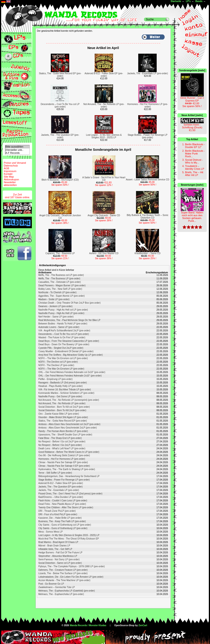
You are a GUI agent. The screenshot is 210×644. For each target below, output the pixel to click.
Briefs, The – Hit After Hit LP (194, 174)
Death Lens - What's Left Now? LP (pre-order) (62, 448)
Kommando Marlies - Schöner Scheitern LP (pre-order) (66, 393)
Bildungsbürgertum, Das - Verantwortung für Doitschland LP (69, 476)
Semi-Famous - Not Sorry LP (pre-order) (59, 559)
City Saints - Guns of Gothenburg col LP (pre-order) (65, 525)
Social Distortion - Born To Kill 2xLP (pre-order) (62, 410)
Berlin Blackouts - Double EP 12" (195, 146)
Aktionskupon (11, 179)
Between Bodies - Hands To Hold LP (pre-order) (63, 324)
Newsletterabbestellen (10, 184)
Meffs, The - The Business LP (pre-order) (59, 279)
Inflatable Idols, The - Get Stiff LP (55, 549)
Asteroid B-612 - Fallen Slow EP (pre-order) (104, 75)
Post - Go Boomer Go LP (51, 584)
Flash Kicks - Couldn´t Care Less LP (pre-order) (63, 501)
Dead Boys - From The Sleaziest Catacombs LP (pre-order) (69, 341)
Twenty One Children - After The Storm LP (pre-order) (66, 507)
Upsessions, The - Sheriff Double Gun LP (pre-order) (65, 435)
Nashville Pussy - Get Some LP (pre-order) (60, 396)
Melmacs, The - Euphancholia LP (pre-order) (61, 594)
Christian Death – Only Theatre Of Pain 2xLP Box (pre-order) (69, 303)
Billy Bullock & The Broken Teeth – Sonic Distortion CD (147, 216)
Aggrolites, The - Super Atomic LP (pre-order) (61, 296)
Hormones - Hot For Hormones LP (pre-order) (147, 105)
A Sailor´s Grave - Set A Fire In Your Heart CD (104, 179)
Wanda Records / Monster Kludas (88, 625)
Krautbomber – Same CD (147, 253)
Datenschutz (11, 166)
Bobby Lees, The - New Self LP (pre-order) (60, 289)
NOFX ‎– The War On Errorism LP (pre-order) (61, 369)
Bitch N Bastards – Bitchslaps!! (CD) (60, 180)
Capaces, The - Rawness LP (60, 253)
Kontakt (8, 174)
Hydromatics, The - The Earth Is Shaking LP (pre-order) (67, 469)
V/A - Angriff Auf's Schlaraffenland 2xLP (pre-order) (64, 331)
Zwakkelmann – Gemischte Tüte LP (57, 587)
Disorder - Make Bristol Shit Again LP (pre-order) (63, 417)
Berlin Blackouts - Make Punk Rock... (195, 154)
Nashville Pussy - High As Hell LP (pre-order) (61, 313)
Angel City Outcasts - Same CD (104, 215)
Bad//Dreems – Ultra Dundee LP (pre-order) (61, 497)
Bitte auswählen (17, 147)
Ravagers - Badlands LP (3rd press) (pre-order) (63, 383)
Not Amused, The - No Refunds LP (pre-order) (104, 105)
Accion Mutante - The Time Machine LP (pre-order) (64, 580)
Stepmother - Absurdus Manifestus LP (58, 556)
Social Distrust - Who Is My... (194, 161)
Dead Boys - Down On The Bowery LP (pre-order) (64, 344)
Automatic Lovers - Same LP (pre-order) (59, 327)
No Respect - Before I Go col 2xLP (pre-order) (62, 442)
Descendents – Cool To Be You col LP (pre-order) (60, 105)
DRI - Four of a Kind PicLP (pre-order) (58, 514)
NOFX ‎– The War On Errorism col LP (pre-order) (63, 358)
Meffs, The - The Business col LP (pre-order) (61, 275)
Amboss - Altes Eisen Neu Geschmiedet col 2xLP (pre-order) (69, 424)
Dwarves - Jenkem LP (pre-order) (55, 306)
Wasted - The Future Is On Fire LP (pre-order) (62, 337)
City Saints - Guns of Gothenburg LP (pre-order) (63, 528)
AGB (6, 168)
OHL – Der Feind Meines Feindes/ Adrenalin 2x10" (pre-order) (70, 376)
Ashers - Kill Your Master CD (104, 253)
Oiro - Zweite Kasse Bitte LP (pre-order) (59, 414)
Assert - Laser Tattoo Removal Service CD (147, 180)
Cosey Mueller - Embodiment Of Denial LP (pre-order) (66, 351)
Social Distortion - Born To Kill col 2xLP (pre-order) (64, 407)
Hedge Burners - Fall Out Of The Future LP (60, 553)
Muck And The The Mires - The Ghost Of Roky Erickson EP (69, 539)
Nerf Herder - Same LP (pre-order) (56, 317)
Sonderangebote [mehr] (192, 70)
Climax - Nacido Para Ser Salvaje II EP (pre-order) (64, 466)
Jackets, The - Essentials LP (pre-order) (147, 73)
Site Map (9, 177)
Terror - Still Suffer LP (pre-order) (55, 473)
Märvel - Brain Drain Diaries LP (54, 546)
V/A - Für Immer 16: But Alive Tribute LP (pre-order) (65, 390)
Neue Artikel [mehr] (192, 115)
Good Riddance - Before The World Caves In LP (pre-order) (69, 452)
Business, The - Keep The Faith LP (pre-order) (62, 521)
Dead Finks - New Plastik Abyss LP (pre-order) (62, 504)
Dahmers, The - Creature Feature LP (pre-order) (63, 570)
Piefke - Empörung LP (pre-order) (55, 379)
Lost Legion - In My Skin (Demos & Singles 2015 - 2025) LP (104, 136)
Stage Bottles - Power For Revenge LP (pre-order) (147, 136)
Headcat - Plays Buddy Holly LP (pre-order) (60, 386)
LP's (188, 1)
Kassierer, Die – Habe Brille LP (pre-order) (60, 518)
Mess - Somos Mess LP (51, 532)
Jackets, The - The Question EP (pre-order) (60, 136)
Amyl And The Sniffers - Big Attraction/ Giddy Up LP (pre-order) (70, 355)
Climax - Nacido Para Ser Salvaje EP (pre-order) (63, 462)
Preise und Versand (15, 163)
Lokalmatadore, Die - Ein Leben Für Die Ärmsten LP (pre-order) (71, 577)
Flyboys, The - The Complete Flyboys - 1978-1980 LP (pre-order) (72, 566)
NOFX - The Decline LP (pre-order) (56, 365)
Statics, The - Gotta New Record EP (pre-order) (60, 75)
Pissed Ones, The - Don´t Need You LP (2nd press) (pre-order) (70, 494)
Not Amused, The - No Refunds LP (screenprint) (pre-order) (69, 400)
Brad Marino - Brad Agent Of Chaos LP (58, 542)
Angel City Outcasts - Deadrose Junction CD (60, 217)
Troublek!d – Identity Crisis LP (195, 167)
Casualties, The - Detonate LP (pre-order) (60, 282)
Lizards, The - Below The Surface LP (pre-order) (63, 573)
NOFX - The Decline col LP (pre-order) (58, 362)
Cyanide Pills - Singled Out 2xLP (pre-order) (61, 348)
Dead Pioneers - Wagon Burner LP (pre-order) (62, 285)
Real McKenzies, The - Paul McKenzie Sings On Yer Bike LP (69, 320)
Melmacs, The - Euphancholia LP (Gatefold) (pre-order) (67, 591)
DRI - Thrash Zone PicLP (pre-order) (57, 511)
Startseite (176, 1)
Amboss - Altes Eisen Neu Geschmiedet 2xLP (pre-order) (67, 428)
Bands (199, 1)
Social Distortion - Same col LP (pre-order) (60, 563)
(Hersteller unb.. (17, 150)
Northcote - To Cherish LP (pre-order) (57, 292)
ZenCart (143, 625)
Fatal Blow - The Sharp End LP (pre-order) (60, 438)
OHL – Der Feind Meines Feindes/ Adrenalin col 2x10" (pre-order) (72, 372)
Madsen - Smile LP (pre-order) (54, 299)
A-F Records (17, 153)
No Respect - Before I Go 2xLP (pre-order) (60, 445)
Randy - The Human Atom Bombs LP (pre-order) (63, 431)
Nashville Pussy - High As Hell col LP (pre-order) (63, 310)
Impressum (10, 171)
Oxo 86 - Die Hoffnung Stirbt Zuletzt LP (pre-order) (64, 455)
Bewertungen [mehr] (192, 185)
